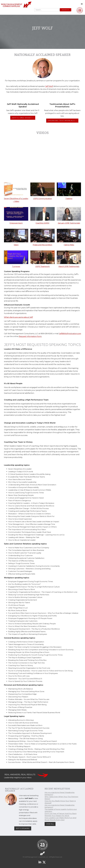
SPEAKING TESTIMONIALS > (62, 121)
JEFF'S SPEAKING (23, 828)
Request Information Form (30, 336)
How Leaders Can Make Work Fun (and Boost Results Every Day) (60, 819)
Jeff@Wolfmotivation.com (70, 334)
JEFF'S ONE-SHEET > (23, 118)
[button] (82, 4)
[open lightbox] (16, 193)
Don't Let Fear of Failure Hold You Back (61, 813)
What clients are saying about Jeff (18, 317)
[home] (16, 5)
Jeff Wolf (49, 86)
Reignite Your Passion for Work (57, 816)
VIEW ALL (50, 824)
